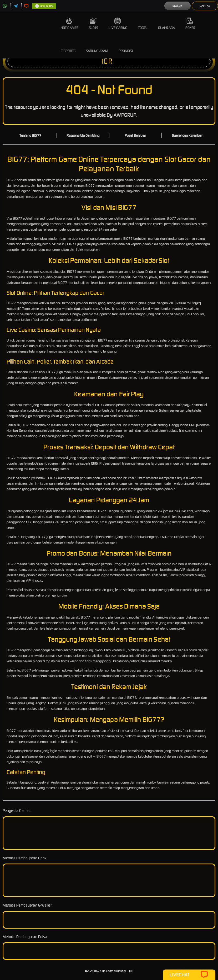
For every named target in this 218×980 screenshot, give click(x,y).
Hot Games (70, 24)
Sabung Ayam (97, 47)
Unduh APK (44, 6)
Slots (94, 24)
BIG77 (98, 971)
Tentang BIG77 (30, 135)
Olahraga (166, 24)
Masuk (178, 6)
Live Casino (118, 24)
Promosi (126, 47)
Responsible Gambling (83, 135)
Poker (191, 24)
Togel (143, 24)
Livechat (189, 975)
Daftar (205, 6)
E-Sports (68, 47)
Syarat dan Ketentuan (188, 135)
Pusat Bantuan (135, 135)
